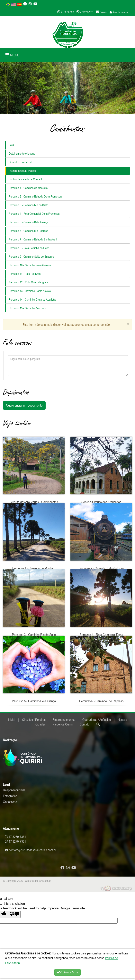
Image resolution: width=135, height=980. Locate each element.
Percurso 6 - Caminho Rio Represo (28, 231)
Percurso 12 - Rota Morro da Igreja (28, 282)
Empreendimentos (64, 720)
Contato (85, 724)
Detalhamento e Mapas (22, 153)
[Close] (128, 324)
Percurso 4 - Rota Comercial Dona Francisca (34, 214)
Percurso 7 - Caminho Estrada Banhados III (34, 239)
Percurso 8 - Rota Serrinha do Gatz (29, 248)
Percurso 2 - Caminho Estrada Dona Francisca (35, 196)
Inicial (12, 720)
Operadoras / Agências (97, 720)
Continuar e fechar (67, 972)
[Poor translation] (14, 914)
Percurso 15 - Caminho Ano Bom (27, 308)
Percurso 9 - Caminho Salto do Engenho (32, 256)
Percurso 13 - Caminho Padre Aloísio (30, 291)
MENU (12, 55)
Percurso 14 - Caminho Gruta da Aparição (32, 299)
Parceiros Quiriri (63, 724)
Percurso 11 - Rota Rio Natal (25, 274)
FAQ (11, 145)
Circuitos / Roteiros (34, 720)
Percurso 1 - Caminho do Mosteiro (28, 188)
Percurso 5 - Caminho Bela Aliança (29, 222)
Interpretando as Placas (22, 171)
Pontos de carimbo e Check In (26, 179)
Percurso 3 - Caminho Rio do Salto (28, 205)
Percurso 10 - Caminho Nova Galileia (30, 265)
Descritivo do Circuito (21, 162)
